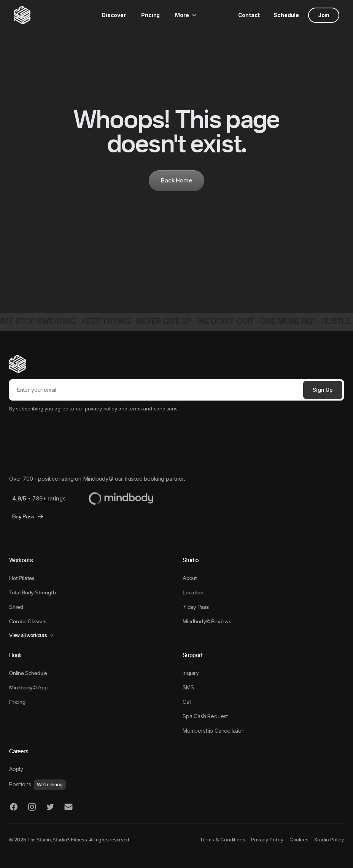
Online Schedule (28, 673)
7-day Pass (196, 607)
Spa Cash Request (205, 716)
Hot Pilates (22, 578)
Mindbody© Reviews (207, 621)
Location (193, 592)
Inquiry (191, 673)
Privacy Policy (267, 839)
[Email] (155, 390)
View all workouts (31, 635)
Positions (37, 784)
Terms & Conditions (223, 839)
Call (187, 702)
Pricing (151, 15)
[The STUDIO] (22, 15)
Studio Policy (329, 839)
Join (324, 15)
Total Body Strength (32, 592)
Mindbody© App (28, 687)
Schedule (286, 15)
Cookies (299, 839)
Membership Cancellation (214, 731)
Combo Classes (28, 621)
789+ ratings (49, 498)
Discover (114, 15)
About (190, 578)
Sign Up (323, 390)
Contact (249, 15)
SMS (188, 687)
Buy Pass (28, 516)
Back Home (176, 180)
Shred (16, 607)
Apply (16, 769)
